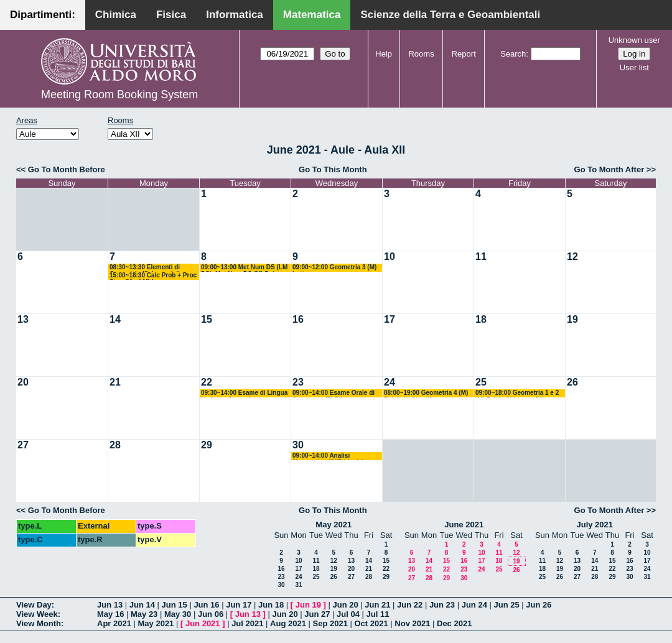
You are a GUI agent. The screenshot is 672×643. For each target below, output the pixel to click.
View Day (34, 605)
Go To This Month (333, 169)
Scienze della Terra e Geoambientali (450, 15)
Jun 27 (317, 614)
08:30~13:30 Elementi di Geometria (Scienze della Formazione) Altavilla (146, 268)
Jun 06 (211, 614)
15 (207, 319)
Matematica (312, 15)
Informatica (235, 15)
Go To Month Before (67, 169)
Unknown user (634, 40)
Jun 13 (110, 605)
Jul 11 (378, 614)
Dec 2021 (454, 623)
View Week (37, 614)
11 (481, 257)
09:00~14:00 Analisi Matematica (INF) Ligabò (329, 456)
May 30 (178, 614)
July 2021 (595, 525)
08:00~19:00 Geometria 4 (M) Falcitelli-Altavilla (426, 393)
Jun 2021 (203, 623)
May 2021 (334, 525)
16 (298, 319)
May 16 (110, 614)
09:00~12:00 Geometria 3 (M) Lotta (334, 268)
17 (390, 319)
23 (298, 382)
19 (572, 319)
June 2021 (464, 525)
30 (298, 445)
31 (298, 585)
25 (481, 382)
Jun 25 (506, 605)
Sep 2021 (330, 623)
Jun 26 (539, 605)
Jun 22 (410, 605)
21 (115, 382)
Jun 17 (239, 605)
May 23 (144, 614)
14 (115, 319)
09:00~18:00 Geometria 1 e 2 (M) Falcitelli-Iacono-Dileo (517, 393)
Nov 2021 (412, 623)
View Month (39, 623)
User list (634, 67)
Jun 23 (442, 605)
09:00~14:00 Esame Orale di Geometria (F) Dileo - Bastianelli (334, 393)
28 (115, 445)
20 (23, 382)
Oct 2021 (371, 623)
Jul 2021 (247, 623)
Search (513, 54)
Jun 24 (474, 605)
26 (572, 382)
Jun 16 (206, 605)
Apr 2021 (114, 623)
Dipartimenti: (43, 15)
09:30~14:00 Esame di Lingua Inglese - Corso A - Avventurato (244, 393)
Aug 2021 (288, 623)
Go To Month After (609, 169)
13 (23, 319)
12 (572, 257)
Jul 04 (348, 614)
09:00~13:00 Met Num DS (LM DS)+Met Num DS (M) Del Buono (244, 268)
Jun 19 (308, 605)
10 (390, 257)
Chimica (116, 15)
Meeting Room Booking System (119, 95)
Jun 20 (345, 605)
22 (207, 382)
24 (390, 382)
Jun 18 (271, 605)
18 (481, 319)
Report (464, 54)
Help (384, 54)
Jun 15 (175, 605)
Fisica (171, 15)
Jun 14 (142, 605)
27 (23, 445)
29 (207, 445)
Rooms (421, 54)
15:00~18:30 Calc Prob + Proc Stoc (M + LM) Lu (153, 276)
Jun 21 (377, 605)
